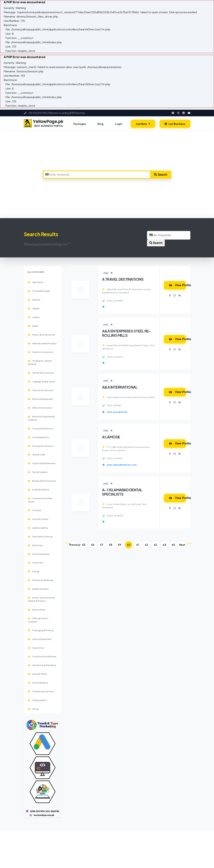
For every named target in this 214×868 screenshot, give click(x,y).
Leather (34, 317)
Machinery (35, 545)
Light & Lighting (38, 528)
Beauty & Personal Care (42, 481)
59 (120, 545)
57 (102, 545)
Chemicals (36, 563)
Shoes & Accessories (41, 390)
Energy (34, 571)
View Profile (177, 285)
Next (182, 545)
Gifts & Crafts (37, 454)
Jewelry (34, 308)
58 (111, 545)
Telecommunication (40, 408)
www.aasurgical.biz (117, 412)
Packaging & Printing (41, 630)
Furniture (35, 510)
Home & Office (38, 674)
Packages (80, 124)
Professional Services (41, 691)
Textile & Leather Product (42, 343)
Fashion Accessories (40, 352)
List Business (175, 124)
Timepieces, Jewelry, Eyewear (40, 362)
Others (34, 709)
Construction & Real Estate (40, 500)
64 (164, 545)
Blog (100, 124)
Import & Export (38, 683)
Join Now (143, 124)
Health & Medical (39, 489)
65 (173, 545)
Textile (33, 326)
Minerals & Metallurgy (41, 580)
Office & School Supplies (38, 620)
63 (155, 545)
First (68, 543)
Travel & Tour (36, 648)
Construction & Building (42, 656)
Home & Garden (38, 519)
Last (189, 543)
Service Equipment (40, 639)
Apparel (34, 300)
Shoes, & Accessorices (42, 335)
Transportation (37, 700)
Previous (75, 545)
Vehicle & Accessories (41, 373)
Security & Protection (41, 446)
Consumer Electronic (41, 428)
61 (138, 545)
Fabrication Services (40, 536)
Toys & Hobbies (38, 472)
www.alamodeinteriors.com (122, 465)
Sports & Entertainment (42, 463)
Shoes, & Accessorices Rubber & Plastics (42, 599)
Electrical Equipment (41, 399)
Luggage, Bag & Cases (42, 381)
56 (93, 545)
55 (84, 545)
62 (146, 545)
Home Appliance (39, 437)
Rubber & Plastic (39, 589)
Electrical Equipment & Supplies (42, 418)
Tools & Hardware (39, 554)
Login (119, 124)
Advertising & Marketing (42, 665)
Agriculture (36, 282)
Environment (37, 610)
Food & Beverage (39, 291)
